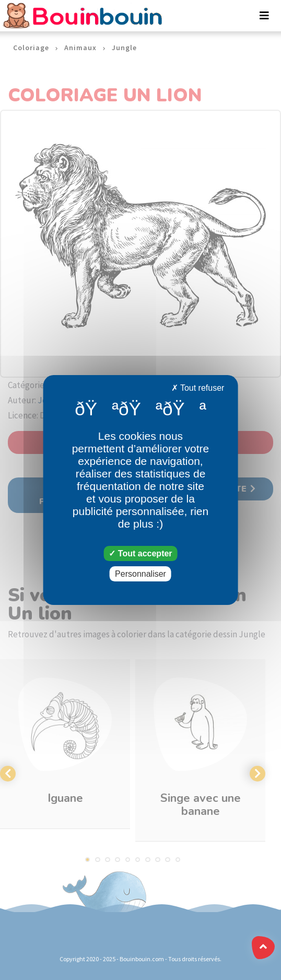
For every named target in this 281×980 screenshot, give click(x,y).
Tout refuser (198, 388)
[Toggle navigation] (264, 16)
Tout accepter (140, 553)
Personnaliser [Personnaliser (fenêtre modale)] (140, 574)
